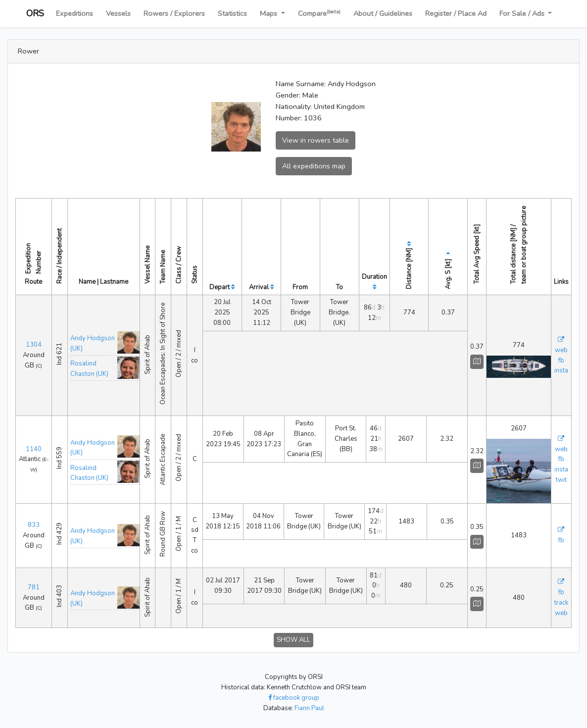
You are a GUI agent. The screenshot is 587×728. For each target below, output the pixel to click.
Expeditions (74, 13)
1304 (34, 345)
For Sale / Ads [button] (523, 13)
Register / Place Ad (456, 13)
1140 (34, 449)
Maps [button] (269, 13)
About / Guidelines (383, 13)
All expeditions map (314, 166)
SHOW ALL (293, 640)
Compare (319, 13)
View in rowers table (316, 140)
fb (561, 361)
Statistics (232, 13)
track (561, 603)
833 (34, 525)
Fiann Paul (309, 708)
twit (561, 480)
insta (561, 370)
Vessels (118, 13)
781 (34, 587)
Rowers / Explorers (174, 13)
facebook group (294, 698)
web (561, 350)
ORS (35, 13)
